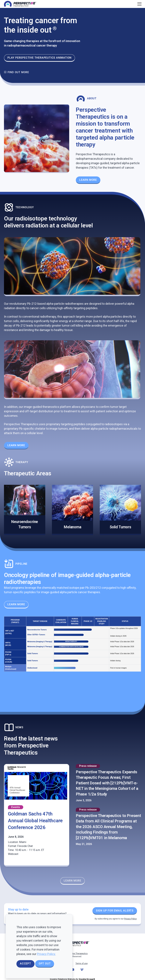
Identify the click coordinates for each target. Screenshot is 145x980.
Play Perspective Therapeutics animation (39, 58)
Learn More (16, 445)
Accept (25, 964)
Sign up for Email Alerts (115, 911)
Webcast (13, 854)
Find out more (17, 72)
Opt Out (45, 964)
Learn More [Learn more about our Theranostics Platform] (88, 180)
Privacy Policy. (46, 954)
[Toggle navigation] (139, 4)
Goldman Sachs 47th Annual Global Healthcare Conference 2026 (35, 821)
